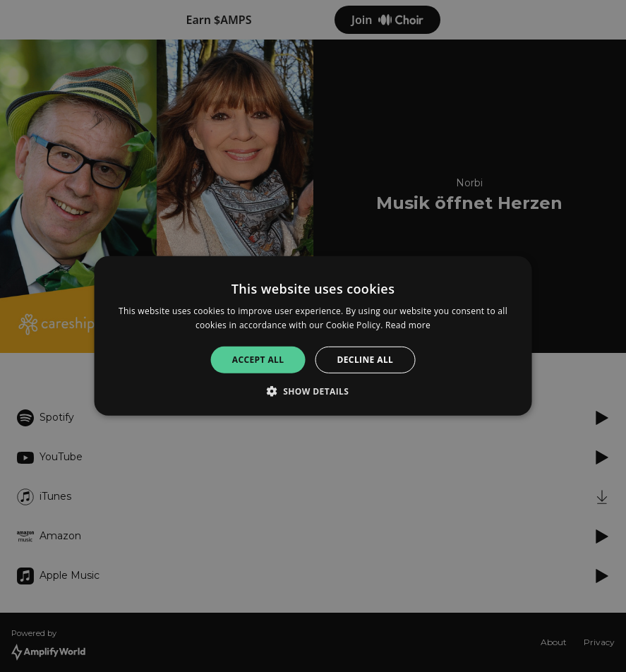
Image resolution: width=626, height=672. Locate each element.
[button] (313, 391)
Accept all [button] (258, 360)
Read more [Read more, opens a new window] (408, 325)
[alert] (313, 336)
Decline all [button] (365, 360)
